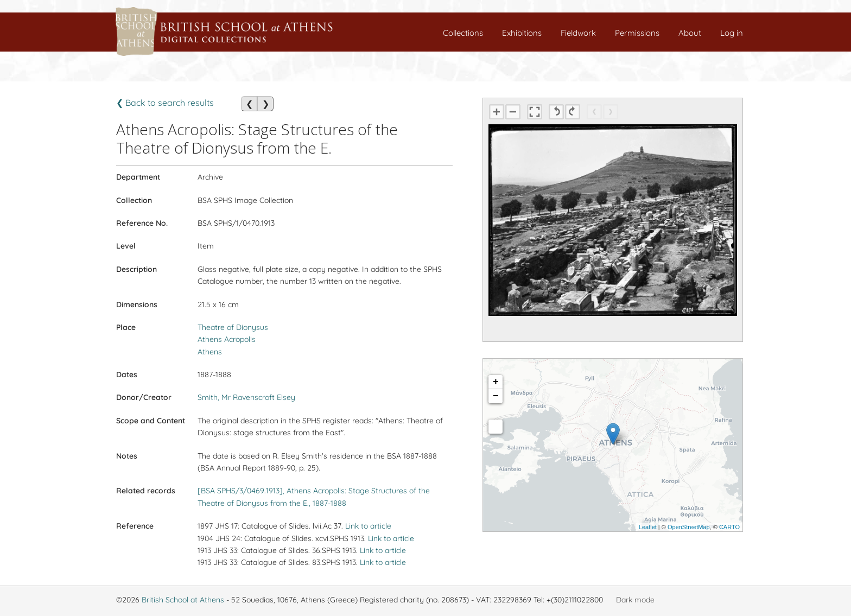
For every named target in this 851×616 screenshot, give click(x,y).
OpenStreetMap (689, 527)
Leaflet (648, 527)
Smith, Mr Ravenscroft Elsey (246, 397)
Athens (210, 352)
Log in (732, 33)
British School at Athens (183, 600)
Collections (463, 33)
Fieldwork (578, 33)
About (690, 33)
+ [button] (496, 382)
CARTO (729, 527)
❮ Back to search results (165, 103)
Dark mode (635, 600)
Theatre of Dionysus (233, 327)
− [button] (496, 396)
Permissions (637, 33)
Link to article (368, 526)
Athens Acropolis (227, 339)
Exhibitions (522, 33)
